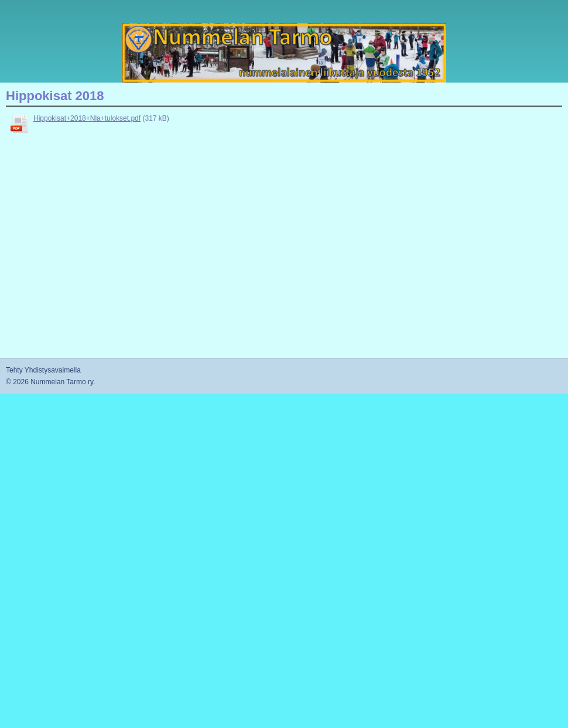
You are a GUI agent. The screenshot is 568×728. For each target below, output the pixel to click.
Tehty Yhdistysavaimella (43, 370)
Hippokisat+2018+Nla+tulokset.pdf (87, 118)
